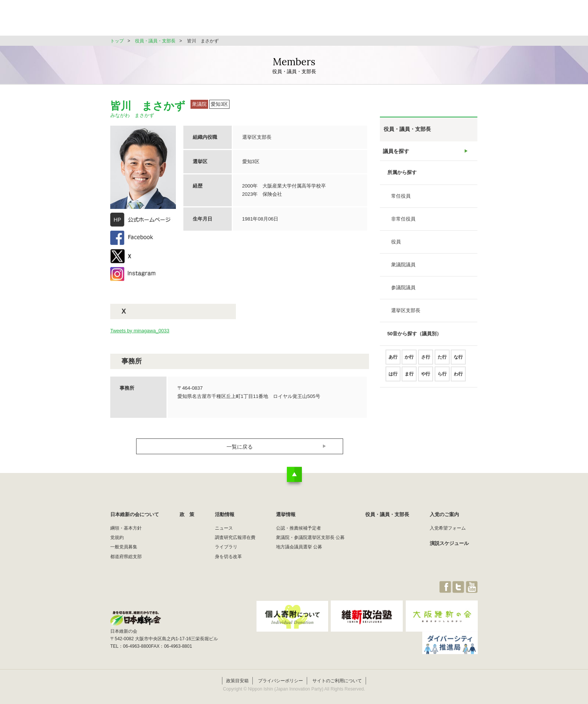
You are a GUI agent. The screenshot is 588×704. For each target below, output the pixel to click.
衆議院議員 (403, 268)
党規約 (117, 537)
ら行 (442, 377)
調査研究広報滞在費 (235, 537)
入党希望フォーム (448, 528)
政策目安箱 (237, 673)
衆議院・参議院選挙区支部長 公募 (310, 537)
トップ (117, 41)
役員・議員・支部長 (407, 20)
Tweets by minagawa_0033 (140, 331)
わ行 (458, 377)
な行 (458, 360)
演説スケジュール (449, 543)
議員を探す (396, 152)
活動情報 (318, 20)
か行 (409, 360)
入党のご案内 (444, 514)
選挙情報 (356, 20)
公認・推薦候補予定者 (298, 528)
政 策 (282, 20)
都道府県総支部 (126, 557)
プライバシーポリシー (280, 673)
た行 (442, 360)
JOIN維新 (458, 20)
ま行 (409, 377)
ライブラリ (226, 547)
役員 (396, 245)
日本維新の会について (232, 20)
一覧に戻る (240, 447)
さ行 (426, 360)
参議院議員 (403, 290)
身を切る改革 (228, 557)
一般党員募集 (124, 547)
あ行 (393, 360)
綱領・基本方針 (126, 528)
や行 (426, 377)
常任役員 (401, 199)
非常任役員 (403, 222)
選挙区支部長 (406, 313)
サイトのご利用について (337, 673)
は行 (393, 377)
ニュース (224, 528)
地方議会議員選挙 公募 (299, 547)
